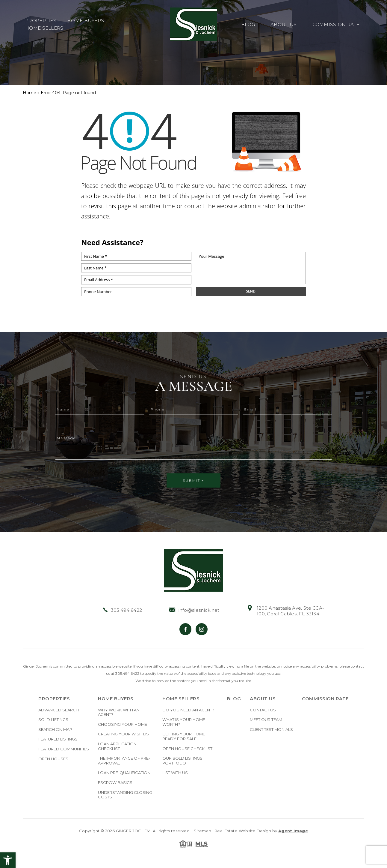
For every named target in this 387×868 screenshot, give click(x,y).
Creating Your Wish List (124, 734)
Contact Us (263, 710)
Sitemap (203, 831)
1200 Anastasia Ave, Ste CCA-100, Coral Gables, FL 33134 (285, 611)
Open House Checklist (187, 749)
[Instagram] (202, 629)
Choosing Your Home (123, 724)
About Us (284, 25)
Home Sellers (44, 28)
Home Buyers (86, 21)
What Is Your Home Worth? (184, 722)
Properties (41, 21)
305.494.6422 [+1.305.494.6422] (123, 610)
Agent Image (293, 831)
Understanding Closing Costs (125, 795)
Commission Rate (336, 25)
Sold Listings (53, 720)
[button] (8, 860)
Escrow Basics (115, 783)
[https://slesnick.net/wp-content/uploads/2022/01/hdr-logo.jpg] (193, 570)
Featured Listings (58, 739)
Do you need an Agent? (188, 710)
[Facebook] (185, 629)
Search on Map (55, 730)
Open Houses (53, 759)
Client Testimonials (271, 730)
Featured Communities (64, 749)
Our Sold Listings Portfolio (182, 761)
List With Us (175, 773)
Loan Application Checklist (117, 746)
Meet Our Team (266, 720)
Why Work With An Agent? (119, 712)
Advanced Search (59, 710)
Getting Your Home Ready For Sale (184, 736)
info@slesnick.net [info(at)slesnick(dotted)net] (194, 610)
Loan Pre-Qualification (124, 773)
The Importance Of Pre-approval (124, 761)
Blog (248, 25)
